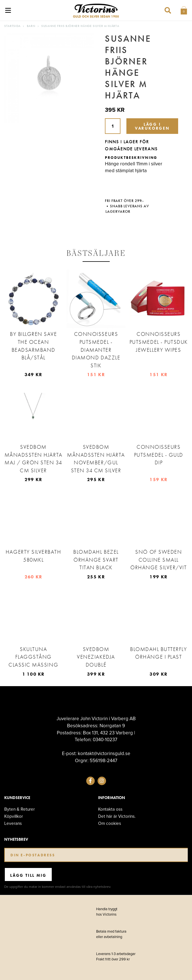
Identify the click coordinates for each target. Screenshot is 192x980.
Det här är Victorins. (117, 816)
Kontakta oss (110, 809)
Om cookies (110, 823)
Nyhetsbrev (16, 839)
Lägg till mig (28, 875)
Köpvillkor (14, 816)
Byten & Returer (20, 809)
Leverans (13, 823)
